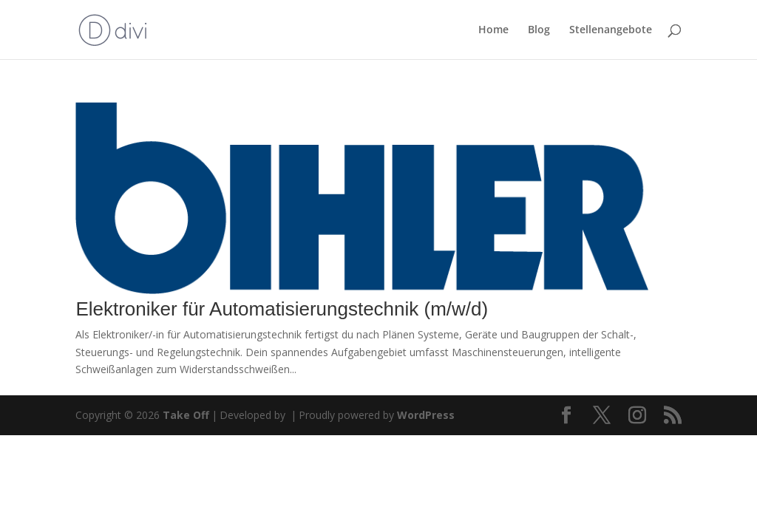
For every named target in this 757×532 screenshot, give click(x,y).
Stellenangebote (611, 30)
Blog (539, 30)
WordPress (426, 415)
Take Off (186, 415)
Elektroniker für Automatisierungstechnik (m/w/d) (282, 309)
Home (493, 30)
